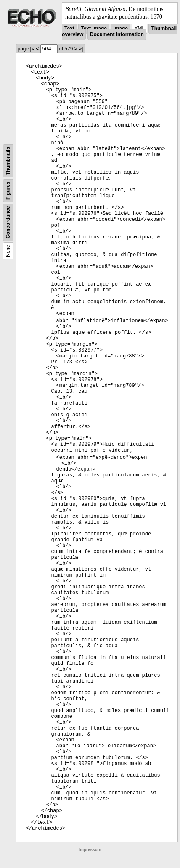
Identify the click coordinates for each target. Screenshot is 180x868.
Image (120, 29)
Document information (117, 34)
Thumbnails (8, 161)
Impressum (90, 850)
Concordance (8, 223)
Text (69, 29)
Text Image (94, 29)
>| (81, 49)
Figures (8, 191)
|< (32, 49)
